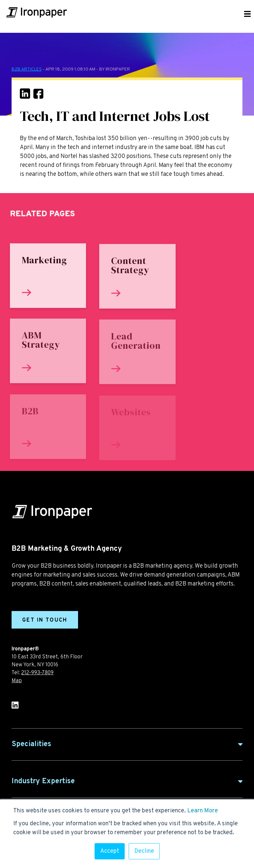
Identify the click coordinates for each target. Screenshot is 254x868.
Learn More (203, 811)
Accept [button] (110, 851)
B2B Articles (27, 69)
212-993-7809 (37, 673)
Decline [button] (144, 851)
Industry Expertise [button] (43, 781)
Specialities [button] (31, 744)
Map (17, 681)
